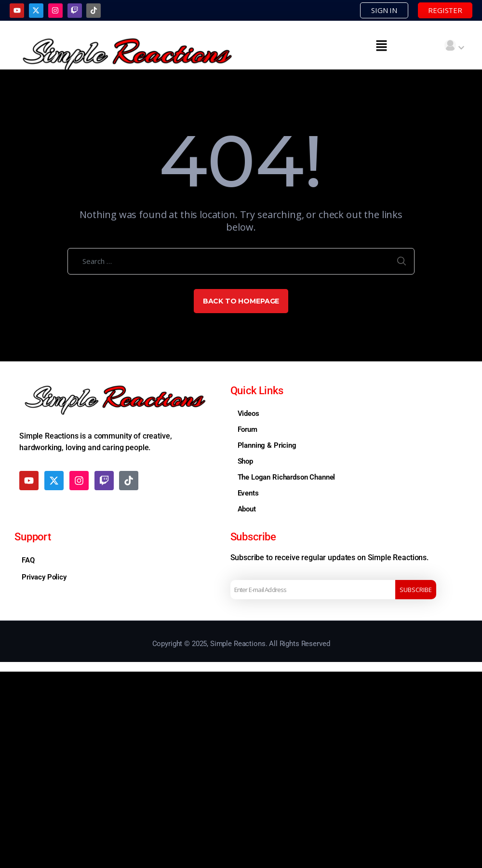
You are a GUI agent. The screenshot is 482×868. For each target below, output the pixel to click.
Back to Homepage (241, 301)
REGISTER (445, 10)
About (247, 509)
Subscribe (416, 590)
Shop (245, 461)
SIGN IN (384, 10)
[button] (382, 45)
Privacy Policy (44, 577)
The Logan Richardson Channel (287, 477)
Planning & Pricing (267, 445)
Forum (248, 429)
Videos (248, 413)
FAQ (28, 560)
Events (248, 493)
